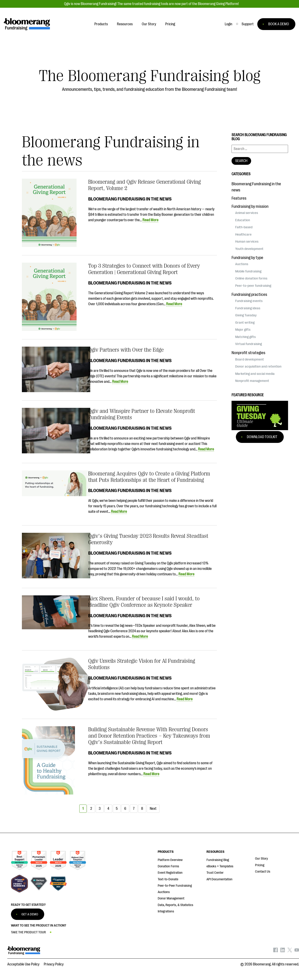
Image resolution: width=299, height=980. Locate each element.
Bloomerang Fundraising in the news (130, 199)
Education (243, 220)
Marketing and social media (255, 374)
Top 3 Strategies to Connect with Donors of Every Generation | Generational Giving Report (144, 269)
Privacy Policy (54, 964)
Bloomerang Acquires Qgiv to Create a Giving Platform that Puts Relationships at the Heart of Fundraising (149, 477)
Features (239, 198)
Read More (150, 220)
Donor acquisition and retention (258, 366)
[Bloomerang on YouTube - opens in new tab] (297, 951)
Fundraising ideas (248, 308)
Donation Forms (168, 866)
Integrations (166, 911)
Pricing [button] (170, 24)
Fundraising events (249, 301)
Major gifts (243, 330)
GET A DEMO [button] (30, 914)
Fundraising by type (247, 258)
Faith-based (244, 227)
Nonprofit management (252, 381)
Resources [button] (125, 24)
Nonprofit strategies (248, 353)
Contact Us (263, 872)
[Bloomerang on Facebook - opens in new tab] (276, 951)
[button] (248, 24)
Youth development (249, 249)
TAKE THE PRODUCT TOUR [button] (28, 932)
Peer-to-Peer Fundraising (175, 886)
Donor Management (171, 898)
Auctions (242, 264)
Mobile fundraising (248, 271)
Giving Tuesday (246, 315)
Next (153, 809)
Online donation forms (251, 278)
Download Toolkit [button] (262, 437)
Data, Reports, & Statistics (175, 905)
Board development (250, 359)
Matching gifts (245, 337)
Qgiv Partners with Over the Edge (126, 350)
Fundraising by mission (250, 206)
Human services (247, 241)
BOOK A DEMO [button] (279, 24)
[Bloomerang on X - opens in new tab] (290, 951)
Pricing (260, 865)
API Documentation (219, 879)
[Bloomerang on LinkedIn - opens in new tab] (283, 951)
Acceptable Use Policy (23, 964)
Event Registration (170, 873)
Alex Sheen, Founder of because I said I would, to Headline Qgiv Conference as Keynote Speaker (144, 602)
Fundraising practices (249, 295)
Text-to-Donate (168, 879)
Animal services (247, 213)
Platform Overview (170, 860)
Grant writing (245, 322)
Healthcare (243, 234)
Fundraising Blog (218, 860)
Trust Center (215, 873)
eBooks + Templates (220, 866)
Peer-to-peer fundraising (253, 286)
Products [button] (101, 24)
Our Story (262, 859)
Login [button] (228, 24)
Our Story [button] (149, 24)
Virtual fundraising (249, 344)
